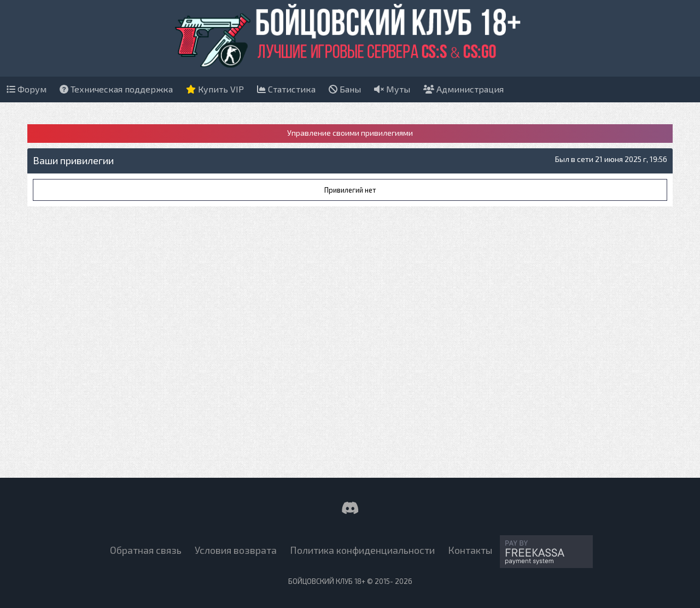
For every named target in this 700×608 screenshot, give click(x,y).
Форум (27, 89)
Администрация (463, 89)
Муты (392, 89)
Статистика (286, 89)
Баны (345, 89)
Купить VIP (215, 89)
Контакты (470, 550)
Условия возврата (236, 550)
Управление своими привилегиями (350, 133)
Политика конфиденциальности (362, 550)
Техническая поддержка (116, 89)
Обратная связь (146, 550)
